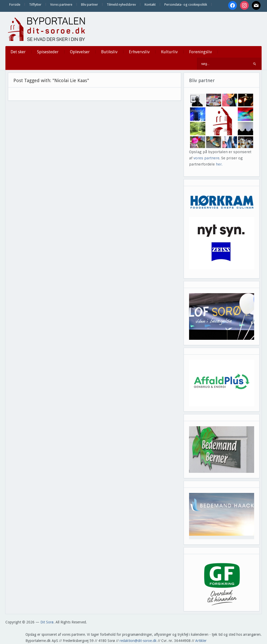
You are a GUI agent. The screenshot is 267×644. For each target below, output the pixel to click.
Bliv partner (90, 5)
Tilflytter (35, 5)
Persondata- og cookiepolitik (186, 5)
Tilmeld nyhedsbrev (121, 5)
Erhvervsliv (139, 52)
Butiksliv (109, 52)
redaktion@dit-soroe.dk (138, 641)
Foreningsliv (201, 52)
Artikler (201, 641)
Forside (15, 5)
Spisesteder (48, 52)
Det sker (18, 52)
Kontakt (150, 5)
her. (219, 164)
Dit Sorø (47, 622)
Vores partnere (61, 5)
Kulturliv (169, 52)
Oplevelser (80, 52)
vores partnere (206, 158)
